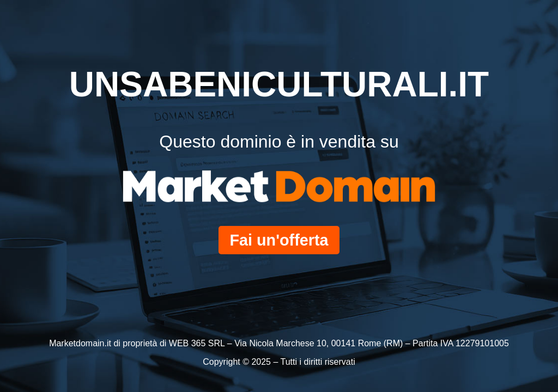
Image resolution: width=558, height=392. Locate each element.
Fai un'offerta (279, 240)
